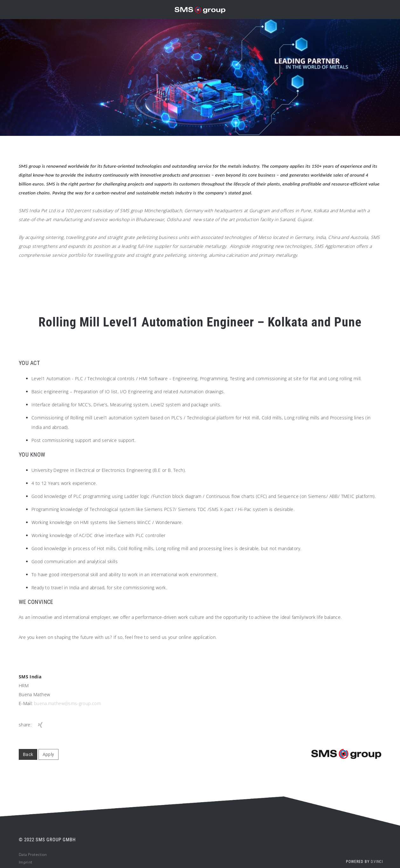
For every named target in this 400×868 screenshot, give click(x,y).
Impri (24, 864)
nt (31, 864)
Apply (48, 757)
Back (28, 757)
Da (21, 856)
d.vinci (377, 864)
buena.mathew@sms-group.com (67, 706)
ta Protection (35, 856)
